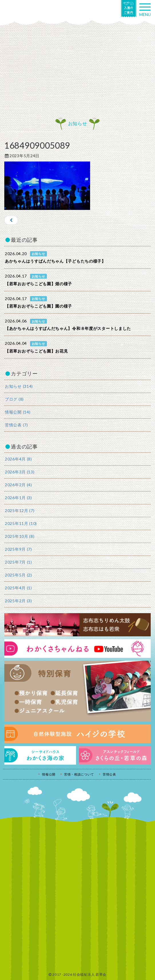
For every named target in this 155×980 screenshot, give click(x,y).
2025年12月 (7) (20, 510)
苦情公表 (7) (16, 425)
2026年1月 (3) (18, 498)
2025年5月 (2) (18, 575)
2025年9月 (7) (18, 549)
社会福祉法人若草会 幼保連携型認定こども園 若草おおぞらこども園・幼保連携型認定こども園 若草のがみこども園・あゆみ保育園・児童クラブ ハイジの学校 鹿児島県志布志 (29, 11)
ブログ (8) (14, 399)
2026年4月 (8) (18, 459)
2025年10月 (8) (20, 536)
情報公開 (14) (18, 412)
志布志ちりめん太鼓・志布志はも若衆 (77, 625)
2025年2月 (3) (18, 601)
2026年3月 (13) (20, 472)
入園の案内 (129, 9)
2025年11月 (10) (21, 523)
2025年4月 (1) (18, 588)
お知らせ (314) (19, 386)
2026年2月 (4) (18, 485)
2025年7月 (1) (18, 562)
